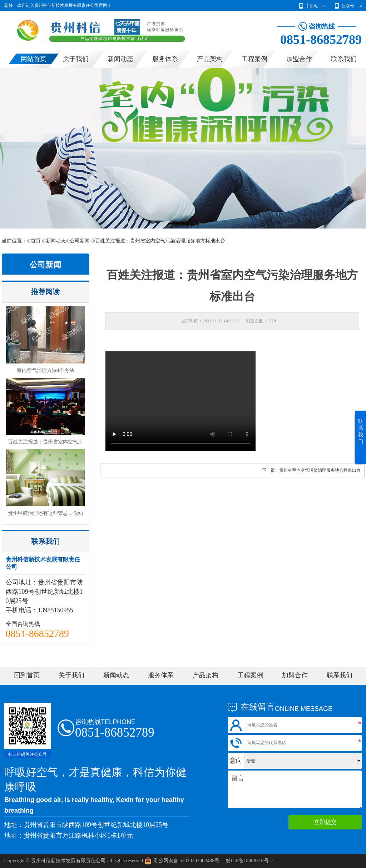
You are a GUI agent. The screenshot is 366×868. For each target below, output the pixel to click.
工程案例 (254, 59)
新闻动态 (120, 59)
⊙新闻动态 (54, 241)
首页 (36, 241)
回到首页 (27, 675)
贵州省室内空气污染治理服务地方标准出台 (320, 470)
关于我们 (76, 59)
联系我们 (344, 59)
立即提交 (325, 822)
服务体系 (165, 59)
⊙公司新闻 (78, 241)
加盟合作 (299, 59)
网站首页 (34, 59)
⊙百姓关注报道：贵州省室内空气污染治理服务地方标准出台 (158, 241)
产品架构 (210, 59)
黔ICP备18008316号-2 (249, 861)
